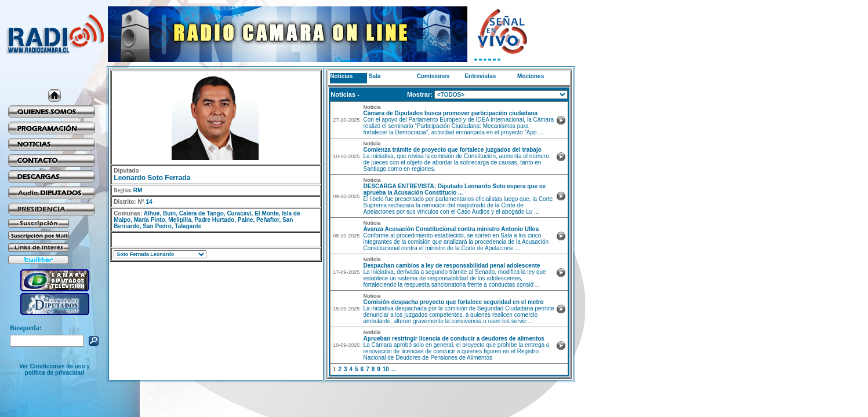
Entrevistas (480, 76)
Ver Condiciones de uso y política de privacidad (55, 370)
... (394, 369)
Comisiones (433, 76)
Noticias (341, 76)
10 (386, 369)
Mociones (531, 76)
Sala (375, 76)
